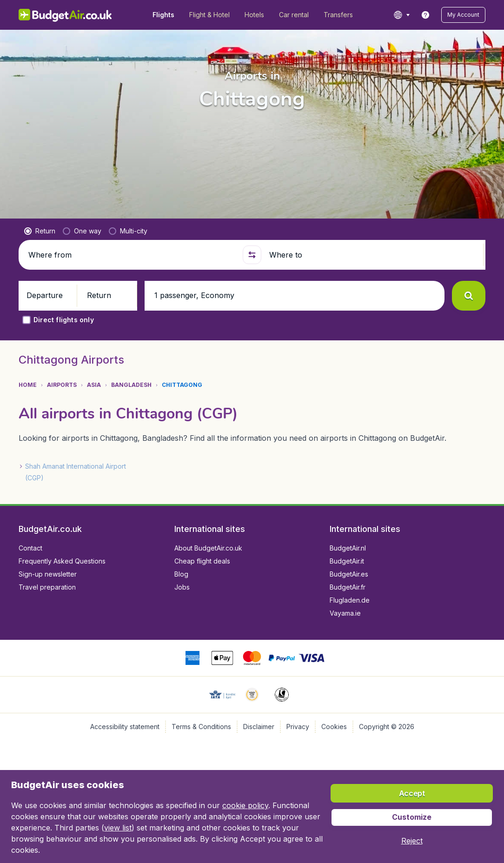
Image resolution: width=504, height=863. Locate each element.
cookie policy (245, 805)
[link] (425, 15)
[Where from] (132, 255)
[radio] (40, 231)
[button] (463, 15)
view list (118, 828)
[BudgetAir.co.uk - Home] (65, 15)
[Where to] (372, 255)
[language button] (401, 15)
